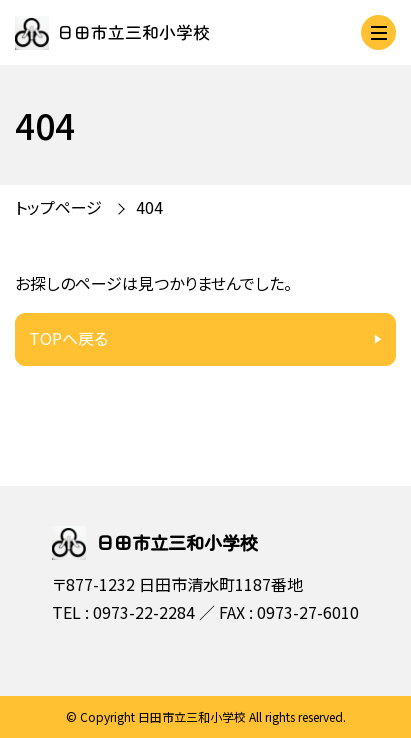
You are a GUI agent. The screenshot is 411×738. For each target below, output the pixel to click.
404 (149, 207)
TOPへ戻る (68, 338)
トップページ (58, 207)
